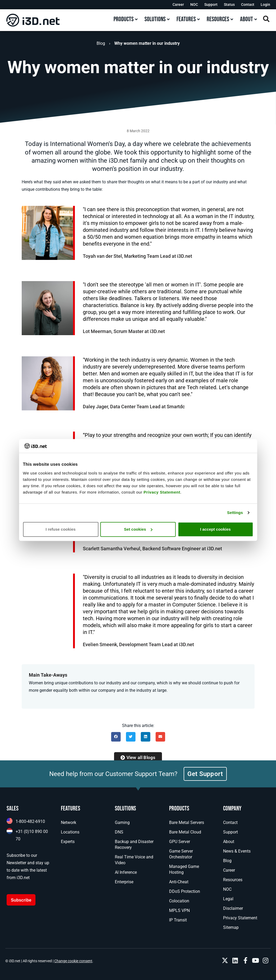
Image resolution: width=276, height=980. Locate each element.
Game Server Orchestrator (181, 854)
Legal (228, 899)
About (229, 842)
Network (69, 822)
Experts (68, 842)
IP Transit (178, 920)
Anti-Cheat (179, 882)
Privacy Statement (162, 492)
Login (265, 5)
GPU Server (180, 842)
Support (211, 5)
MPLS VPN (179, 910)
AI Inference (126, 872)
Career (178, 5)
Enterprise (124, 882)
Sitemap (231, 927)
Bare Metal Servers (187, 822)
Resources (233, 880)
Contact (248, 5)
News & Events (237, 851)
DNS (119, 832)
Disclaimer (233, 908)
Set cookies (138, 529)
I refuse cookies (60, 529)
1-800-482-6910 (30, 821)
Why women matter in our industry (147, 43)
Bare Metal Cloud (185, 832)
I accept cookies (215, 529)
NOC (194, 5)
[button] (116, 737)
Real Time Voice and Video (134, 860)
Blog (101, 43)
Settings (235, 513)
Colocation (179, 901)
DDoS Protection (185, 891)
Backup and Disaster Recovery (134, 844)
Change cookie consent (73, 961)
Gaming (122, 822)
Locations (70, 832)
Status (229, 5)
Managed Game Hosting (184, 869)
